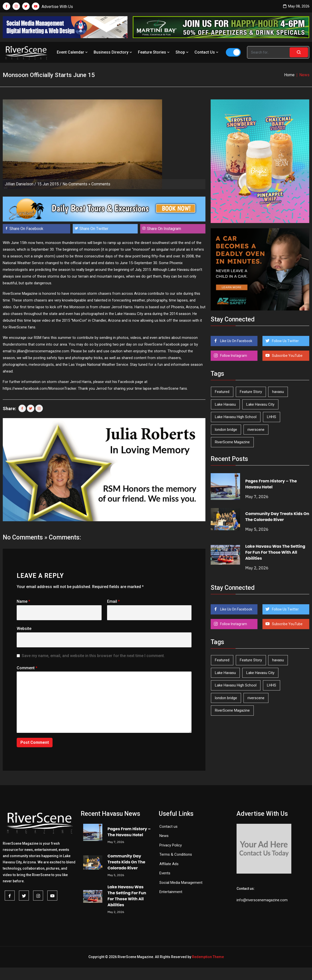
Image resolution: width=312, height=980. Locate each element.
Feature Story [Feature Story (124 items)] (251, 392)
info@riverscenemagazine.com (262, 900)
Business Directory (113, 52)
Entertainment (171, 892)
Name (23, 601)
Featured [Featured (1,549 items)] (222, 392)
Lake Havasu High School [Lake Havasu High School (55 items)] (236, 417)
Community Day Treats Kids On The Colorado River (277, 517)
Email (113, 601)
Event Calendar (73, 52)
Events (165, 873)
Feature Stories (154, 52)
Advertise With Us (57, 7)
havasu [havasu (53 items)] (278, 392)
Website (24, 629)
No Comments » (76, 184)
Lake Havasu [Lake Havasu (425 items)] (225, 404)
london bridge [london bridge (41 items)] (226, 430)
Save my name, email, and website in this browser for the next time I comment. (93, 656)
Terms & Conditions (176, 854)
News (164, 836)
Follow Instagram (233, 356)
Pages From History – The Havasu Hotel (271, 484)
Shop (183, 52)
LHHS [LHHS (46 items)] (272, 417)
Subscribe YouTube (287, 356)
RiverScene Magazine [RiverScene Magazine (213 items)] (232, 442)
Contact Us (207, 52)
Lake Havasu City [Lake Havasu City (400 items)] (260, 404)
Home (289, 75)
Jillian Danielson (19, 184)
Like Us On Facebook (236, 341)
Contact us (168, 827)
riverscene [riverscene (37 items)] (256, 430)
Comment (27, 668)
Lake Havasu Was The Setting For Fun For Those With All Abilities (275, 552)
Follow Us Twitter (285, 341)
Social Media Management (181, 883)
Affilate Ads (169, 864)
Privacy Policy (171, 845)
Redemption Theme (208, 957)
